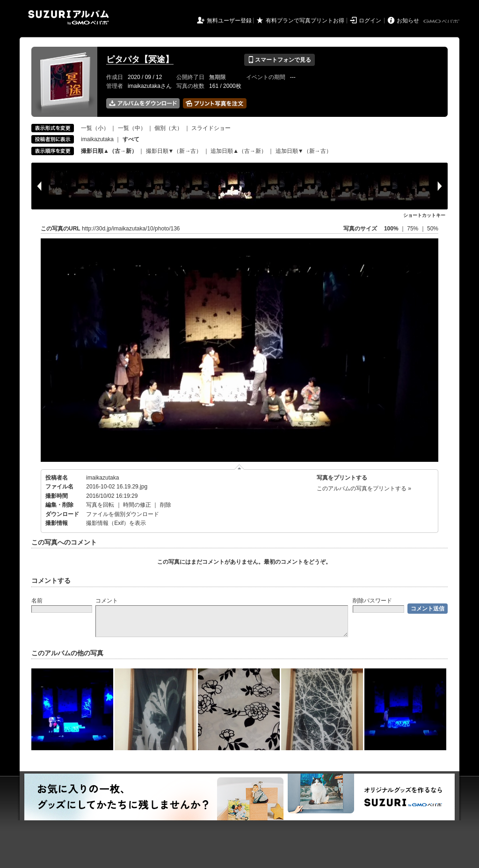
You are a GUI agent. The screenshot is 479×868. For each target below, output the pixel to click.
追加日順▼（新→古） (304, 151)
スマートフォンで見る (279, 60)
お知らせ (408, 21)
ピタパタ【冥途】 (140, 59)
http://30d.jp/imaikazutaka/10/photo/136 (131, 229)
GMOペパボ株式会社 (442, 22)
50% (433, 229)
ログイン (370, 21)
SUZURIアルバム (69, 18)
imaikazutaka (97, 139)
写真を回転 (100, 505)
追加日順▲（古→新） (239, 151)
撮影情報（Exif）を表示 (116, 523)
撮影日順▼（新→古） (174, 151)
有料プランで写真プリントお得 (305, 21)
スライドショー (211, 128)
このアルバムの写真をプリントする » (364, 488)
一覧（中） (132, 128)
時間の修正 (137, 505)
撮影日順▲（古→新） (109, 151)
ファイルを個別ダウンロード (123, 514)
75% (413, 229)
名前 (37, 601)
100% (391, 229)
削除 (166, 505)
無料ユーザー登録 (229, 21)
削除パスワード (372, 601)
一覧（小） (95, 128)
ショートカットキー (424, 215)
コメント (107, 601)
